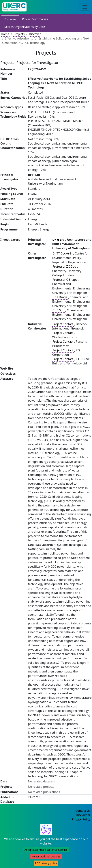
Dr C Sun (59, 310)
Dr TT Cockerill (63, 253)
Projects (19, 34)
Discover (10, 19)
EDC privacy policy (46, 863)
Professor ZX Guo (65, 267)
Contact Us (83, 811)
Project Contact (63, 324)
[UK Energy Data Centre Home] (14, 7)
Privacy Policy (81, 819)
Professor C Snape (65, 280)
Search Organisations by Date (25, 27)
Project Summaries (35, 19)
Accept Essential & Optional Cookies (46, 850)
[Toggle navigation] (85, 7)
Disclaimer (83, 815)
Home (5, 34)
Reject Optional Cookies (46, 856)
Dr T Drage (60, 297)
